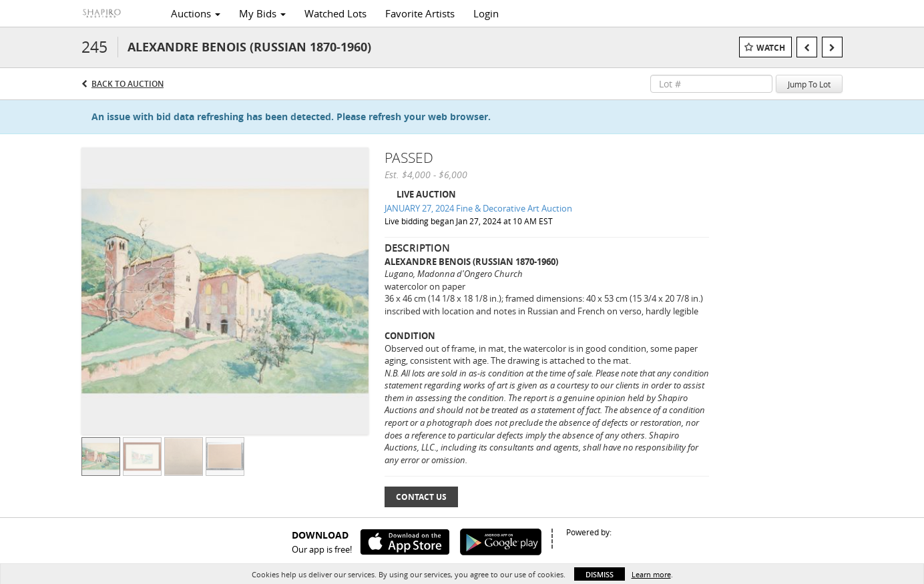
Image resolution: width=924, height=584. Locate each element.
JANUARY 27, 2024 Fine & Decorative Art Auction (478, 208)
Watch (771, 48)
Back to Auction (128, 84)
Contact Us (421, 497)
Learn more (651, 574)
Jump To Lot (809, 84)
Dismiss (600, 574)
